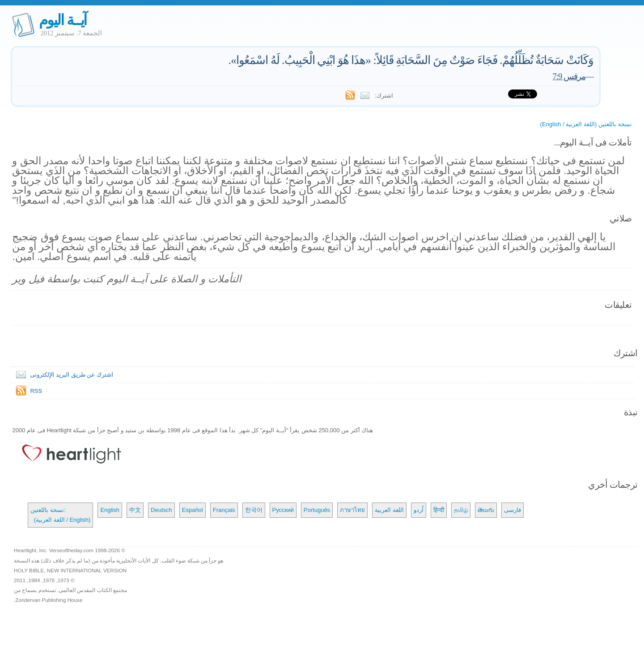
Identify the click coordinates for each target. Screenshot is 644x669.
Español (193, 510)
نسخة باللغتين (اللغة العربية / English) (586, 124)
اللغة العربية (389, 510)
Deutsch (161, 510)
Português (317, 510)
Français (224, 510)
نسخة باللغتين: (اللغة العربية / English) (60, 515)
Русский (283, 510)
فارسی (513, 510)
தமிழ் (461, 510)
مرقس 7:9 (569, 76)
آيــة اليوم (63, 20)
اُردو (419, 510)
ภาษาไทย (352, 510)
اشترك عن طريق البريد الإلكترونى (62, 375)
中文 (135, 510)
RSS (36, 391)
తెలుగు (486, 510)
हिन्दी (439, 510)
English (110, 510)
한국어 (254, 510)
